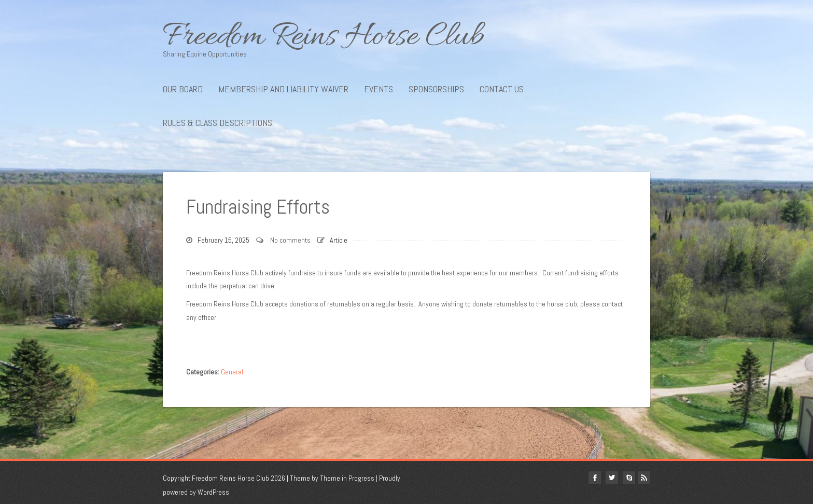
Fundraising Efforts (258, 207)
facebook (595, 478)
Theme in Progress (347, 478)
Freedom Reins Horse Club (406, 38)
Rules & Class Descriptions (218, 123)
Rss (644, 478)
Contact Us (502, 89)
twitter (612, 478)
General (232, 372)
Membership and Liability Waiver (283, 89)
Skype (629, 478)
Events (379, 89)
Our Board (183, 89)
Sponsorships (436, 89)
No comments (290, 240)
